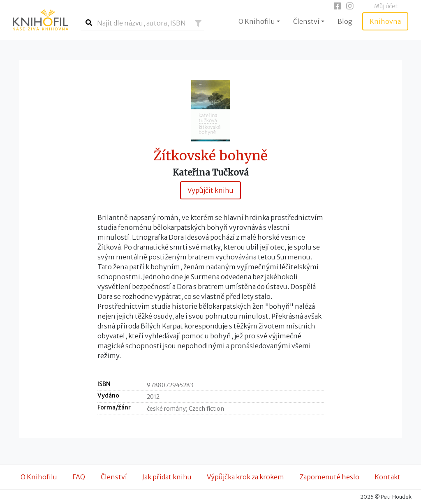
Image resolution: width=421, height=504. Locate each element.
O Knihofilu (39, 477)
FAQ (79, 477)
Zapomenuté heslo (330, 477)
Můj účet (386, 6)
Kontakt (387, 477)
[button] (198, 23)
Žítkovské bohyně (210, 156)
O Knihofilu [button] (257, 21)
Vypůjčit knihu (210, 190)
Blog (345, 21)
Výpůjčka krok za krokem (245, 477)
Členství (114, 477)
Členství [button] (306, 21)
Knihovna (385, 21)
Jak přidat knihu (167, 477)
